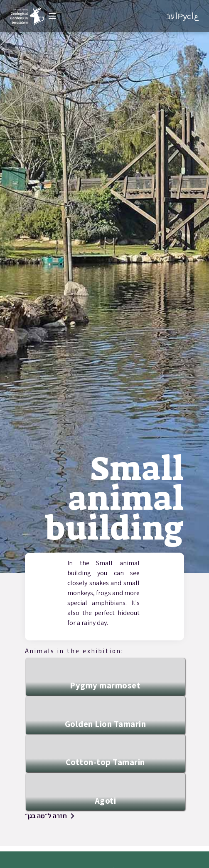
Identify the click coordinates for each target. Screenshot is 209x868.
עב (170, 16)
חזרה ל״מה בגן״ (46, 816)
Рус (184, 16)
